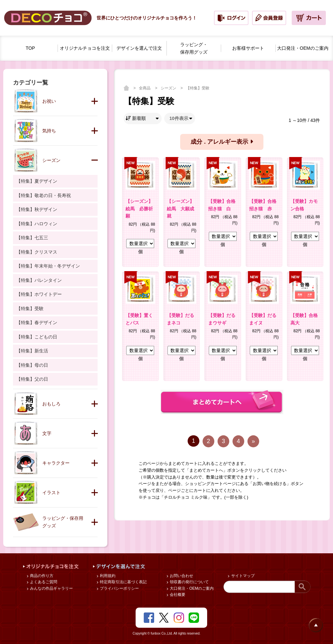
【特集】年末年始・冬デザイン (48, 266)
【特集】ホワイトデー (39, 294)
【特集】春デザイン (37, 322)
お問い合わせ (181, 576)
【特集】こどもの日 (37, 337)
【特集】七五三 (32, 238)
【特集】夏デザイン (37, 181)
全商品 (145, 88)
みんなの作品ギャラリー (51, 588)
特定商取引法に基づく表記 (123, 582)
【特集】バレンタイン (39, 280)
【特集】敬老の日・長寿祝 (44, 195)
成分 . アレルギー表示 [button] (222, 142)
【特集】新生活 (32, 351)
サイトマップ (242, 576)
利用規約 (107, 576)
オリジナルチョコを (85, 48)
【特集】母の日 (32, 365)
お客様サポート (248, 48)
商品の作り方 (41, 576)
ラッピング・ (194, 49)
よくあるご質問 (43, 582)
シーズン (169, 88)
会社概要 (177, 595)
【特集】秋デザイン (37, 209)
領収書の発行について (189, 582)
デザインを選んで (139, 48)
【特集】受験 (198, 88)
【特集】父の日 (32, 379)
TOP (30, 48)
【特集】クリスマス (37, 252)
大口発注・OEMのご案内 (191, 588)
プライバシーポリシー (119, 588)
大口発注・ (303, 48)
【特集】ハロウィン (37, 224)
